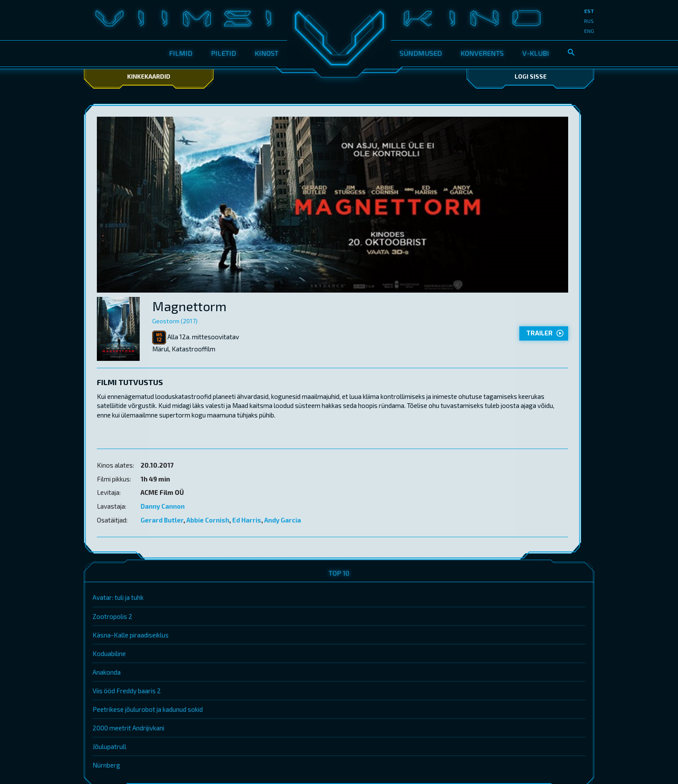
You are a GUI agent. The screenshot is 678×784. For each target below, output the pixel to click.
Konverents (482, 53)
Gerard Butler (162, 520)
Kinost (267, 53)
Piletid (224, 53)
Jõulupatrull (109, 746)
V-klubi (536, 53)
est (589, 11)
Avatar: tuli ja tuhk (118, 597)
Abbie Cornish (208, 520)
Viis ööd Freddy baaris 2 (127, 691)
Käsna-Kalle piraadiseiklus (131, 635)
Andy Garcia (283, 520)
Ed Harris (247, 520)
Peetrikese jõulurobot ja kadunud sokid (148, 709)
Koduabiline (109, 653)
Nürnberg (106, 765)
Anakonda (107, 672)
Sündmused (421, 53)
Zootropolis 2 (112, 616)
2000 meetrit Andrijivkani (128, 728)
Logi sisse (531, 76)
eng (589, 31)
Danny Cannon (163, 506)
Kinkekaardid (149, 76)
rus (589, 21)
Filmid (181, 53)
